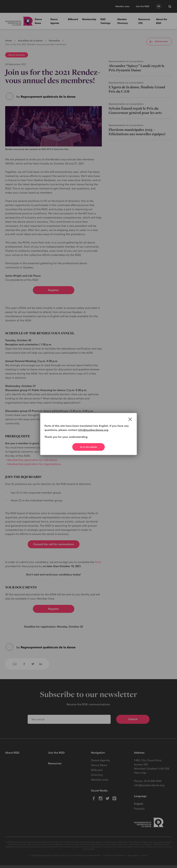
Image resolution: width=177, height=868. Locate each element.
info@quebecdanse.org (93, 430)
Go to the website (89, 447)
